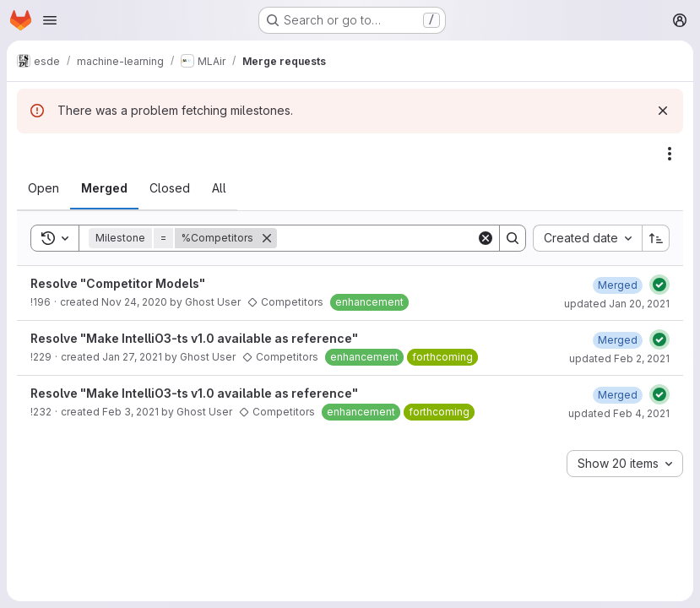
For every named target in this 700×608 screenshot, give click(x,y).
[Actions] (670, 154)
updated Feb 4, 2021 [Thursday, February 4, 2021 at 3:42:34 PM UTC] (619, 413)
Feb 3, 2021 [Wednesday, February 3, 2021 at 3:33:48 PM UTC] (130, 412)
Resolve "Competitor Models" (118, 283)
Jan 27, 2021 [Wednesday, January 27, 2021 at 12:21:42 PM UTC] (132, 357)
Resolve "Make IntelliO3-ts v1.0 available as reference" (194, 338)
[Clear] (486, 238)
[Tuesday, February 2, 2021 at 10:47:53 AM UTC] (618, 340)
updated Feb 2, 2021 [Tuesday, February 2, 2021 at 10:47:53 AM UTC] (619, 358)
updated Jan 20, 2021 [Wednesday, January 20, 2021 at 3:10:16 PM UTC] (617, 304)
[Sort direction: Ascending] (656, 238)
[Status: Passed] (659, 285)
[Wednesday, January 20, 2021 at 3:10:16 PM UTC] (618, 285)
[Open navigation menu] (50, 20)
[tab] (43, 188)
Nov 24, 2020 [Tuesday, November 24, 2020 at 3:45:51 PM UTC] (134, 302)
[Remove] (267, 238)
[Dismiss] (663, 111)
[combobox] (587, 238)
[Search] (382, 238)
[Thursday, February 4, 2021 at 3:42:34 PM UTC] (618, 395)
